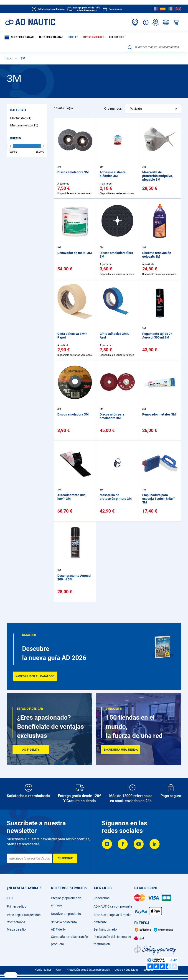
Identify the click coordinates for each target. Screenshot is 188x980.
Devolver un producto (66, 914)
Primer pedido (17, 906)
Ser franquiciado (105, 929)
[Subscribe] (65, 858)
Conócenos (102, 898)
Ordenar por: (113, 99)
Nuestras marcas (50, 37)
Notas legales (43, 970)
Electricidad (21, 109)
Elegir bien (111, 37)
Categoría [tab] (18, 101)
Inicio (9, 49)
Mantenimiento (25, 116)
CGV (59, 970)
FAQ (10, 898)
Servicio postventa (64, 922)
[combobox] (155, 37)
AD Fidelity (58, 929)
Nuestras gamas (19, 38)
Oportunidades (90, 37)
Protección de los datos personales (88, 970)
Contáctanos (16, 922)
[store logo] (30, 22)
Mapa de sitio (16, 929)
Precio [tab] (15, 129)
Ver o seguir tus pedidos (24, 915)
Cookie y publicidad (127, 970)
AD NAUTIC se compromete (113, 906)
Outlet (71, 37)
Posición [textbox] (136, 100)
